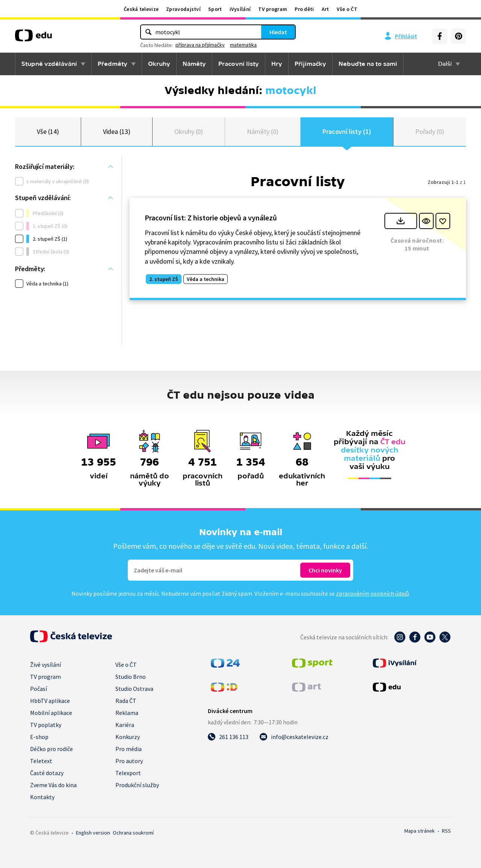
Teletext (41, 761)
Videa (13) (117, 131)
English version (93, 833)
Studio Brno (131, 677)
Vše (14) (48, 131)
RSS (446, 831)
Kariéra (125, 725)
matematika (243, 45)
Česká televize (141, 9)
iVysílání (240, 9)
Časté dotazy (47, 773)
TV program (273, 9)
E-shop (39, 737)
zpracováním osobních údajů (372, 593)
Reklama (127, 713)
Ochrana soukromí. (133, 833)
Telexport (128, 773)
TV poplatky (46, 725)
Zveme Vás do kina (53, 785)
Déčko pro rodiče (51, 749)
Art (325, 9)
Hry (277, 64)
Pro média (129, 749)
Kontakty (42, 797)
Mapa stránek (420, 831)
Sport (215, 9)
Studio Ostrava (134, 689)
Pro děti (304, 9)
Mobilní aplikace (51, 713)
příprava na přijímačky (200, 45)
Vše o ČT (347, 9)
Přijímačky (310, 64)
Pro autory (129, 761)
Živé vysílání (45, 665)
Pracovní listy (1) (347, 131)
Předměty (113, 64)
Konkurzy (128, 737)
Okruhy (159, 64)
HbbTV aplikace (50, 701)
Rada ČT (126, 701)
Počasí (39, 689)
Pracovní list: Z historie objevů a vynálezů (211, 218)
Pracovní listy (239, 64)
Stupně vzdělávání (49, 64)
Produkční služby (137, 785)
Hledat (278, 32)
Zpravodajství (183, 9)
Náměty (194, 64)
